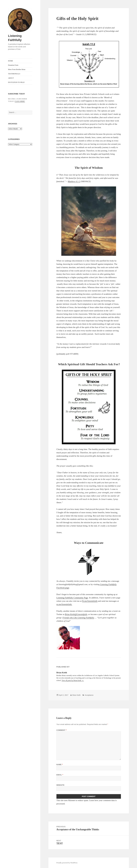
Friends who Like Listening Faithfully (78, 618)
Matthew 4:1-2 (74, 181)
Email (60, 775)
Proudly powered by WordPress (67, 863)
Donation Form (13, 65)
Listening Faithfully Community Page (72, 598)
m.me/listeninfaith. (64, 604)
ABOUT (11, 78)
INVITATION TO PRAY (16, 82)
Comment (62, 730)
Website (60, 785)
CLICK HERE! (20, 101)
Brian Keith (70, 614)
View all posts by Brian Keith (72, 680)
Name (60, 765)
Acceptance (89, 695)
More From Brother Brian (17, 69)
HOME (10, 61)
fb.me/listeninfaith (90, 601)
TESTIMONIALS (14, 74)
